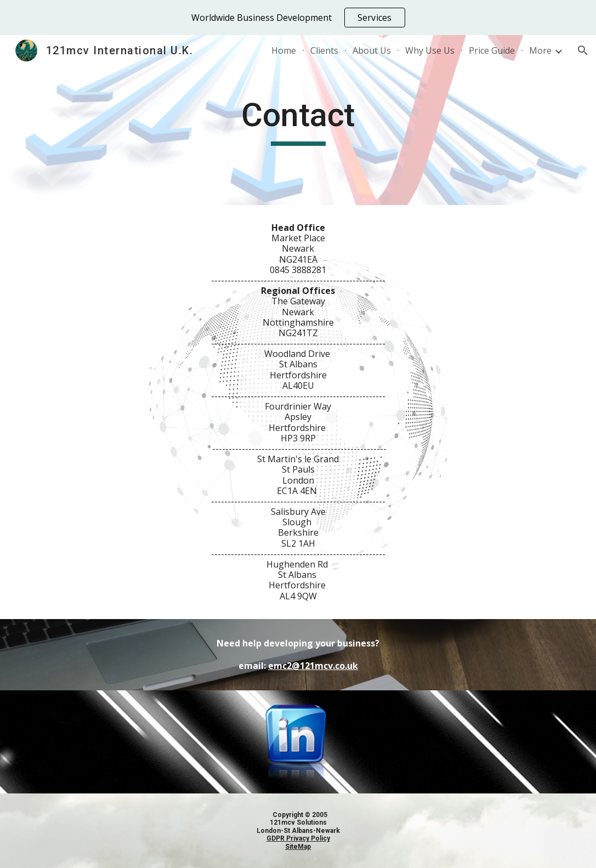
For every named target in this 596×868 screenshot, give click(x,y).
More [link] (540, 50)
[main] (298, 120)
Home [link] (284, 50)
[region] (298, 18)
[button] (583, 50)
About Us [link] (372, 50)
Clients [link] (324, 50)
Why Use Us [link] (430, 50)
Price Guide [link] (492, 50)
